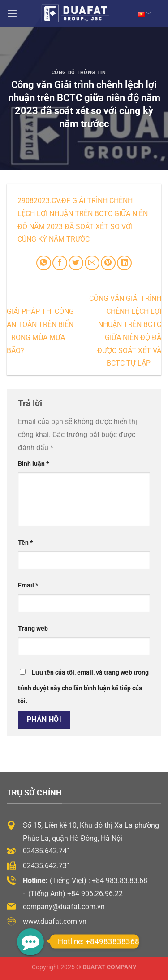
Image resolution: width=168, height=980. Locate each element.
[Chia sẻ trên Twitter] (76, 263)
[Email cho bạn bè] (92, 263)
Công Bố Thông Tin (79, 73)
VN (144, 13)
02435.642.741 (47, 851)
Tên (25, 543)
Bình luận (33, 464)
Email (28, 585)
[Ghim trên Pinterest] (108, 263)
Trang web (33, 629)
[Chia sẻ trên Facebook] (60, 263)
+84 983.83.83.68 (120, 881)
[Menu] (12, 13)
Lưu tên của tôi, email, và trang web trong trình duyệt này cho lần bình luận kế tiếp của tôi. (83, 687)
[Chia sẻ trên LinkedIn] (124, 263)
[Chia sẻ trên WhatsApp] (44, 263)
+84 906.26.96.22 (95, 894)
